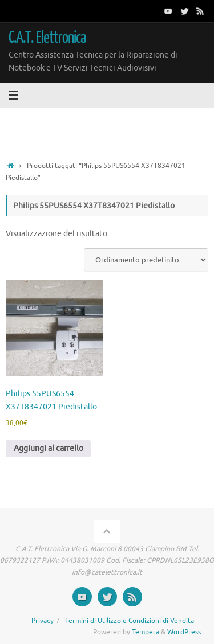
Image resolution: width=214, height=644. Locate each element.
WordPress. (185, 632)
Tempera (146, 632)
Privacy (43, 621)
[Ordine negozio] (146, 260)
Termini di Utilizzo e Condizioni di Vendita (130, 621)
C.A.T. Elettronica (48, 38)
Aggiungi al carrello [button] (49, 448)
